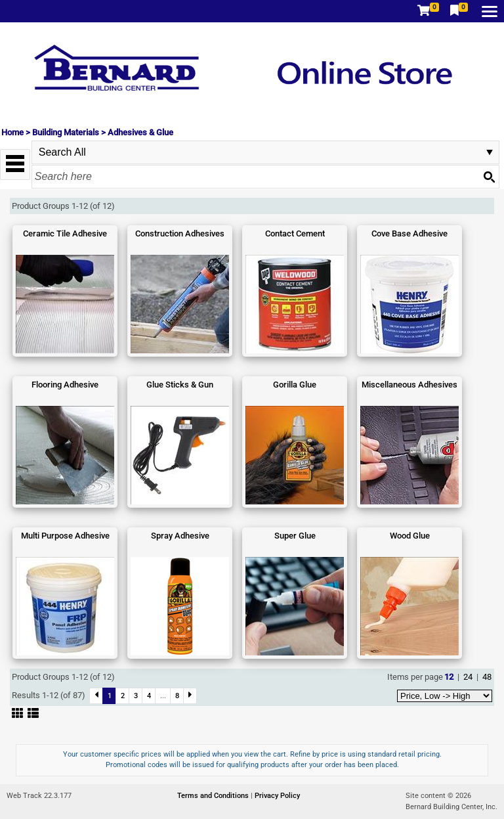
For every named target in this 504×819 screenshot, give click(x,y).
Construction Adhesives (180, 233)
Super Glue (295, 536)
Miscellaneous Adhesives (409, 385)
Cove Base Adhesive (409, 233)
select (490, 152)
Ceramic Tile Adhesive (65, 233)
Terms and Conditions (214, 796)
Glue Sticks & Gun (180, 385)
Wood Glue (410, 536)
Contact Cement (295, 233)
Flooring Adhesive (65, 385)
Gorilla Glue (295, 385)
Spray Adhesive (180, 536)
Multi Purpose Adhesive (65, 536)
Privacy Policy (277, 796)
